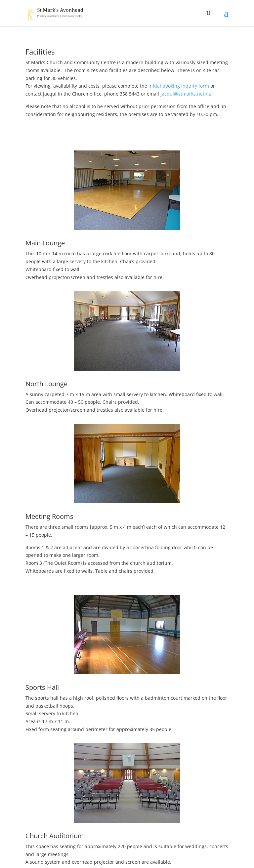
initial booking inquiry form (178, 86)
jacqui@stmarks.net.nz (185, 94)
